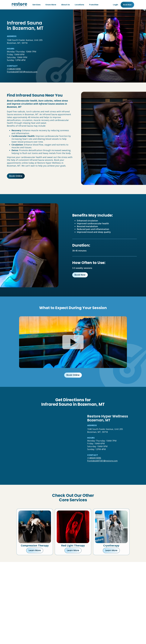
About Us (65, 5)
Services (36, 5)
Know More (51, 5)
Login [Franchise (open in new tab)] (116, 5)
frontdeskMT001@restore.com (22, 72)
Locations (79, 5)
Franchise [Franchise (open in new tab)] (94, 5)
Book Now (80, 275)
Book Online (16, 176)
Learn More (35, 550)
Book (127, 5)
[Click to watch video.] (73, 342)
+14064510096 (14, 69)
